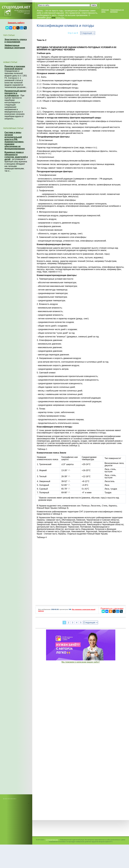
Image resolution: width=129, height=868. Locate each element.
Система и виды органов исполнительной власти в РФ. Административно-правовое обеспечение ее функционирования (15, 141)
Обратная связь (105, 11)
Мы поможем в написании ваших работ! (81, 662)
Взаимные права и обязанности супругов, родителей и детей (16, 156)
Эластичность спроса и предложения (16, 41)
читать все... (61, 18)
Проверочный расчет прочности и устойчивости (15, 93)
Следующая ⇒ (88, 33)
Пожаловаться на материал (117, 11)
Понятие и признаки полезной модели (15, 68)
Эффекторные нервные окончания (15, 47)
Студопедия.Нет (52, 840)
